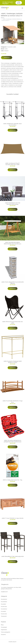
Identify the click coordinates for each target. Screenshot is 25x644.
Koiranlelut (3, 611)
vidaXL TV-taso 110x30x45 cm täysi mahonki (13, 518)
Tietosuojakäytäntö (6, 632)
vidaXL (15, 47)
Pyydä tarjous (19, 3)
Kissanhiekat (4, 602)
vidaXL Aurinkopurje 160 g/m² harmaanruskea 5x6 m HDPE (12, 164)
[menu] (22, 8)
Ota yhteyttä (4, 627)
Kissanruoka (4, 607)
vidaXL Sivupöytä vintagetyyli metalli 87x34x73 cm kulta (13, 362)
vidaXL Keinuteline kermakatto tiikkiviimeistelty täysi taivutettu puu (13, 243)
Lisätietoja (7, 58)
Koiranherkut (4, 609)
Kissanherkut (4, 599)
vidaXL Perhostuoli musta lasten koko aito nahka (13, 322)
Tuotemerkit (10, 47)
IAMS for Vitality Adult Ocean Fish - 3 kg (12, 480)
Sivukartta (3, 635)
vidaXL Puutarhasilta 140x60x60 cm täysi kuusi (13, 401)
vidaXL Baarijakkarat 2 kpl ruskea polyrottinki (12, 556)
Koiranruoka (4, 614)
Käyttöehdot (4, 630)
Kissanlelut (3, 604)
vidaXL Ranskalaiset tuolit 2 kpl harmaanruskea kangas (13, 204)
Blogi (2, 625)
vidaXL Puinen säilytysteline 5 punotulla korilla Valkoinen (12, 283)
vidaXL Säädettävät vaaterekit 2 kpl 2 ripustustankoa (12, 124)
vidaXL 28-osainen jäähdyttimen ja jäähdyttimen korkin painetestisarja (13, 441)
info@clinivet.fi (4, 592)
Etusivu (3, 18)
